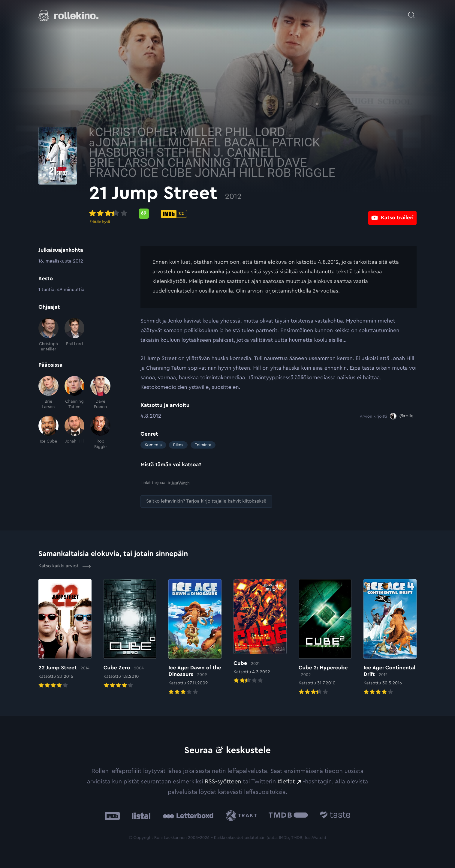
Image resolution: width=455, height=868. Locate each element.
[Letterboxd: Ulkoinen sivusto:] (188, 815)
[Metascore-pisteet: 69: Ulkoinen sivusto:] (195, 214)
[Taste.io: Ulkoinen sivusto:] (335, 815)
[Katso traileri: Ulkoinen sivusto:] (392, 213)
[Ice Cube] (48, 433)
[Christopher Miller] (48, 335)
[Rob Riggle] (100, 433)
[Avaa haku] (411, 12)
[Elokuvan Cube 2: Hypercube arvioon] (325, 637)
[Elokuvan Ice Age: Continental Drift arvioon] (390, 637)
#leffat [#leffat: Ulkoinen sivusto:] (286, 781)
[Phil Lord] (75, 335)
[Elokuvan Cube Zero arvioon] (130, 634)
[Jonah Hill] (75, 433)
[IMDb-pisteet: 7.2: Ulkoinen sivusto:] (225, 214)
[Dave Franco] (100, 393)
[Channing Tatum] (75, 393)
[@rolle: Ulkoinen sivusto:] (402, 416)
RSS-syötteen (223, 781)
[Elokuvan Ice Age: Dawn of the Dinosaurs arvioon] (195, 637)
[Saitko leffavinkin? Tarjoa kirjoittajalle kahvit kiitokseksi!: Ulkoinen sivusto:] (206, 501)
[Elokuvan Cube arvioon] (260, 632)
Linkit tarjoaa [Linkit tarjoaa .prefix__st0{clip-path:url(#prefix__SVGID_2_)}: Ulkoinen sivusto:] (165, 483)
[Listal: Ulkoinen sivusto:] (140, 815)
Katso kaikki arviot (65, 566)
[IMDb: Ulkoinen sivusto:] (112, 815)
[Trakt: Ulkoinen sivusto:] (243, 815)
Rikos (178, 445)
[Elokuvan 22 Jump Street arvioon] (65, 634)
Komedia (153, 445)
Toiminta (203, 445)
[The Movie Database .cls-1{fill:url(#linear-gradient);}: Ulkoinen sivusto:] (288, 815)
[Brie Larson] (48, 393)
